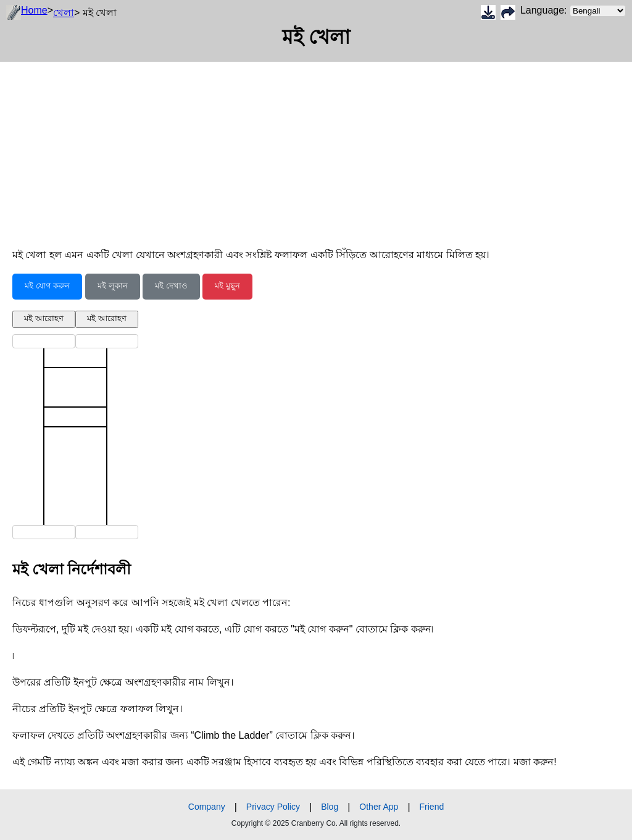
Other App (379, 807)
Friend (432, 807)
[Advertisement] (316, 148)
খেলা (64, 13)
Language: (573, 11)
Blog (330, 807)
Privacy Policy (273, 807)
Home (34, 10)
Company (207, 807)
